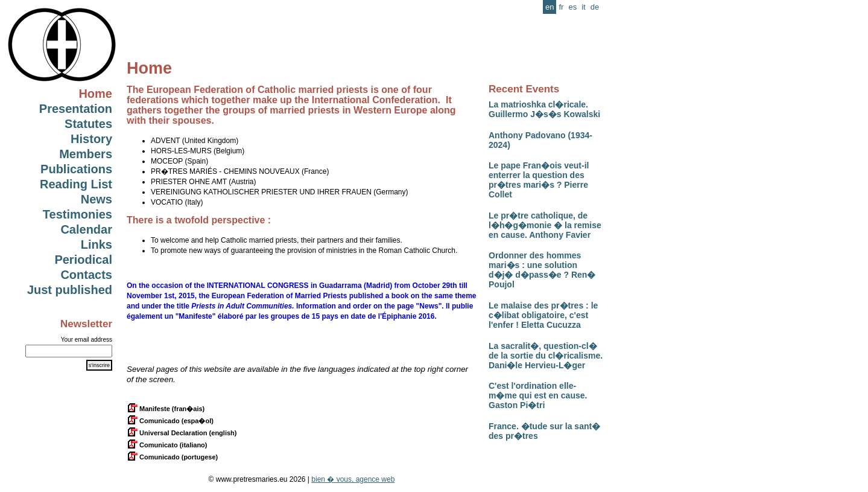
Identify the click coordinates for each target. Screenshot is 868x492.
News (97, 199)
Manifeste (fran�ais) (166, 409)
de (595, 7)
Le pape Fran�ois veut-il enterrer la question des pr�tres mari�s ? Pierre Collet (539, 180)
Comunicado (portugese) (172, 457)
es (572, 7)
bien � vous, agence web (353, 479)
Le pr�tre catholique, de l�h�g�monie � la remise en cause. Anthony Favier (545, 225)
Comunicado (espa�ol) (170, 421)
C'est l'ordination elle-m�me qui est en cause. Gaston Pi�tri (538, 395)
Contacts (86, 275)
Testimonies (78, 214)
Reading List (76, 184)
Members (86, 154)
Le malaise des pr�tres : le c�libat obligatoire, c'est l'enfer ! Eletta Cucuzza (543, 315)
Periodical (83, 260)
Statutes (88, 124)
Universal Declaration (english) (182, 433)
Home (95, 94)
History (91, 139)
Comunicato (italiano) (167, 445)
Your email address (87, 340)
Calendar (86, 229)
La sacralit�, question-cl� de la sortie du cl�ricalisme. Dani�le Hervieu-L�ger (546, 356)
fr (561, 7)
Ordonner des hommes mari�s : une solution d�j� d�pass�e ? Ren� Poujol (542, 270)
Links (97, 244)
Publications (76, 169)
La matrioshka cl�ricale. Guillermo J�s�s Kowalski (544, 109)
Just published (70, 290)
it (584, 7)
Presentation (76, 109)
